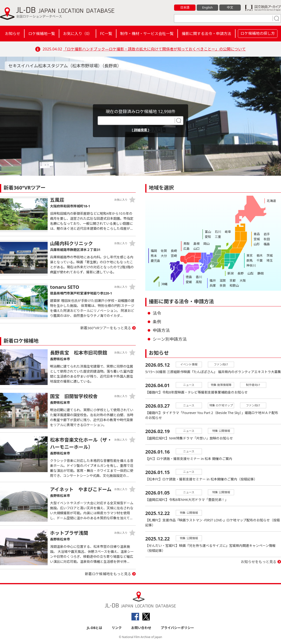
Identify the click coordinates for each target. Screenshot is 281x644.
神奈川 (251, 265)
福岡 (154, 251)
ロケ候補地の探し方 (258, 33)
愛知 (208, 237)
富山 (208, 232)
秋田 (267, 239)
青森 (257, 234)
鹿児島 (155, 261)
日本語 (185, 7)
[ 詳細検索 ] (141, 130)
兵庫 (213, 285)
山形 (257, 244)
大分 (164, 256)
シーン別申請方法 (170, 339)
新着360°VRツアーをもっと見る (106, 328)
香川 (199, 277)
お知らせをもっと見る (259, 562)
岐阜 (228, 232)
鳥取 (186, 244)
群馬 (250, 260)
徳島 (189, 277)
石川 (218, 232)
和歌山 (234, 285)
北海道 (271, 201)
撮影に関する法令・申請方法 (206, 34)
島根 (196, 244)
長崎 (174, 251)
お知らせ (13, 34)
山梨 (251, 273)
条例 (157, 322)
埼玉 (270, 260)
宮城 (257, 239)
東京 (250, 255)
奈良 (223, 285)
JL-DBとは (95, 628)
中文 (230, 7)
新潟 (231, 273)
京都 (233, 280)
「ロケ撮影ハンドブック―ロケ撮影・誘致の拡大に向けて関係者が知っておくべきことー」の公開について (154, 49)
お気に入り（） (78, 34)
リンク (117, 628)
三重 (218, 237)
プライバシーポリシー (177, 628)
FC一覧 (106, 34)
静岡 (261, 273)
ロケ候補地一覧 (42, 34)
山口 (196, 249)
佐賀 (164, 251)
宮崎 (174, 256)
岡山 (206, 244)
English (207, 7)
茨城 (270, 255)
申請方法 (161, 330)
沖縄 (164, 284)
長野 (241, 273)
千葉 (260, 260)
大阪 (243, 280)
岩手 (267, 234)
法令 (157, 313)
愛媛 (189, 282)
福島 (267, 244)
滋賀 (223, 280)
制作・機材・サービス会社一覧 (147, 34)
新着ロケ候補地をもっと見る (108, 574)
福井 (213, 280)
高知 (199, 282)
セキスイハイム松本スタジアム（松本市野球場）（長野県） (65, 66)
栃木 (260, 255)
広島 (186, 249)
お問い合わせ (141, 628)
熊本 (154, 256)
